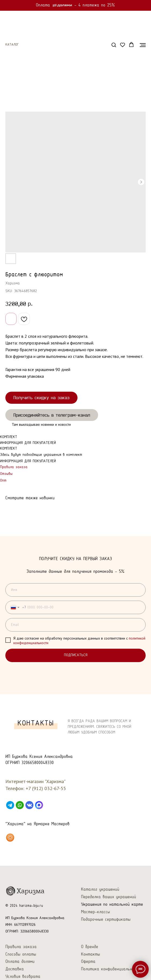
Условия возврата (23, 977)
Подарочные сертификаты (106, 920)
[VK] (29, 805)
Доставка (15, 969)
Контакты (90, 954)
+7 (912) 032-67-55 (46, 788)
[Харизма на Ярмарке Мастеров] (10, 838)
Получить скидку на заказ (41, 397)
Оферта (88, 962)
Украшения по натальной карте (112, 904)
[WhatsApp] (20, 805)
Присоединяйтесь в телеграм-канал (52, 415)
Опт (3, 481)
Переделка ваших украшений (109, 897)
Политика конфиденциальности (111, 969)
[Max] (39, 805)
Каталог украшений (100, 889)
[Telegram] (10, 805)
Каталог (12, 45)
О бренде (90, 947)
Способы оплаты (21, 954)
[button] (114, 45)
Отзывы (6, 474)
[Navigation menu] (143, 45)
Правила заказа (14, 467)
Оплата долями (20, 962)
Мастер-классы (95, 912)
